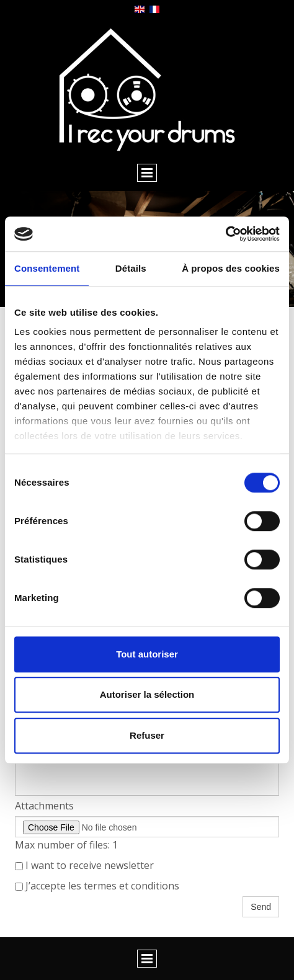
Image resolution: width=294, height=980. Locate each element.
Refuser (147, 735)
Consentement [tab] (47, 268)
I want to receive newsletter (84, 865)
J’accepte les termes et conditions (97, 886)
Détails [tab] (131, 268)
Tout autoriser (147, 654)
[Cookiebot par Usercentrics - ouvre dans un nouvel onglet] (225, 234)
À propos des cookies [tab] (231, 268)
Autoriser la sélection (147, 694)
